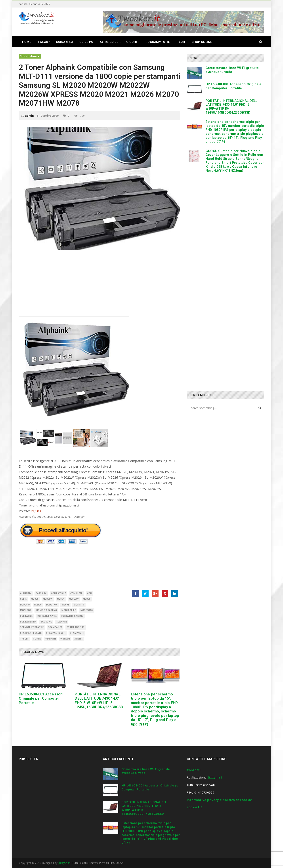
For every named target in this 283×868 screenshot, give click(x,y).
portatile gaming (72, 616)
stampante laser (31, 633)
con (90, 593)
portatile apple (47, 616)
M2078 (65, 605)
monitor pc (69, 610)
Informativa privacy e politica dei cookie (219, 800)
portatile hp (28, 622)
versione (51, 639)
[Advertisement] (99, 286)
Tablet (24, 639)
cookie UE (194, 807)
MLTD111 (79, 605)
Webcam (65, 639)
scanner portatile (32, 627)
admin (30, 116)
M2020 (35, 599)
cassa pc (41, 593)
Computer (76, 593)
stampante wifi (56, 633)
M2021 (61, 599)
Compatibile (58, 593)
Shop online (28, 56)
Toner (37, 639)
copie (23, 599)
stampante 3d (76, 627)
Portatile (26, 616)
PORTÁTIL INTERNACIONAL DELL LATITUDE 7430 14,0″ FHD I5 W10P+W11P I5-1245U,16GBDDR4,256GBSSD (99, 701)
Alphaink (26, 593)
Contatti (194, 770)
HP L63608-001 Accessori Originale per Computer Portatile (41, 699)
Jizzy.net (215, 777)
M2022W (74, 599)
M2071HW (52, 605)
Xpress (79, 639)
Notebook (87, 610)
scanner (62, 622)
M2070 (38, 605)
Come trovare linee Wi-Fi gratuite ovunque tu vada (232, 70)
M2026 (87, 599)
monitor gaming (46, 610)
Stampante (55, 627)
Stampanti (77, 633)
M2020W (48, 599)
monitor (26, 610)
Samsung (46, 622)
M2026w (25, 605)
